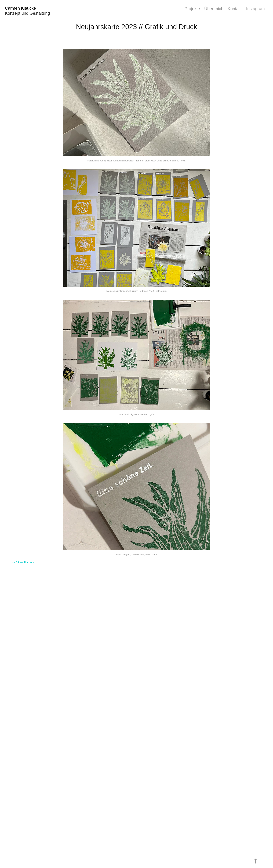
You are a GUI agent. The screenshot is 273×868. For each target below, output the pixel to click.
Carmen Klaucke (20, 8)
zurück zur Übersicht (23, 562)
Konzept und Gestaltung (27, 13)
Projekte (192, 9)
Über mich (214, 9)
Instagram (255, 9)
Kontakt (235, 9)
